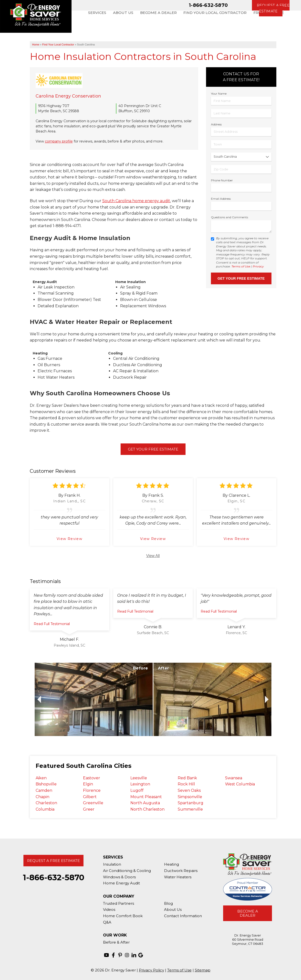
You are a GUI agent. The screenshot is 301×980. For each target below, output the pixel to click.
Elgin (88, 784)
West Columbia (240, 784)
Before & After (116, 942)
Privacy (258, 266)
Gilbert (90, 797)
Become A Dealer (248, 913)
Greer (89, 809)
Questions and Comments (229, 217)
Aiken (41, 778)
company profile (59, 141)
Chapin (42, 797)
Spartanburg (191, 803)
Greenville (93, 803)
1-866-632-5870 (208, 5)
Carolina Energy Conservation (68, 96)
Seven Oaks (189, 790)
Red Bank (187, 778)
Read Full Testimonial (52, 624)
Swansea (234, 778)
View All (153, 556)
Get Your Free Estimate (153, 449)
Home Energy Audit (121, 883)
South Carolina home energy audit (136, 201)
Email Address (221, 199)
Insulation (112, 864)
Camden (44, 790)
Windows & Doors (119, 877)
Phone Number (222, 180)
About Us (173, 909)
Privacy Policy (151, 970)
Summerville (190, 809)
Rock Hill (186, 784)
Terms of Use (241, 266)
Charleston (46, 803)
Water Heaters (178, 877)
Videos (109, 909)
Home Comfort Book (123, 916)
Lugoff (137, 790)
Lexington (140, 784)
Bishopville (46, 784)
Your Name (219, 94)
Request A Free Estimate (53, 861)
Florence (92, 790)
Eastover (92, 778)
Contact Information (183, 916)
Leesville (139, 778)
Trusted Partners (119, 903)
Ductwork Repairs (181, 871)
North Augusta (145, 803)
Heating (171, 864)
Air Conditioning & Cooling (127, 871)
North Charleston (147, 809)
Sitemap (203, 970)
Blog (168, 903)
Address (216, 124)
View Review (69, 539)
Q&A (107, 922)
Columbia (45, 809)
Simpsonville (190, 797)
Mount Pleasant (146, 797)
